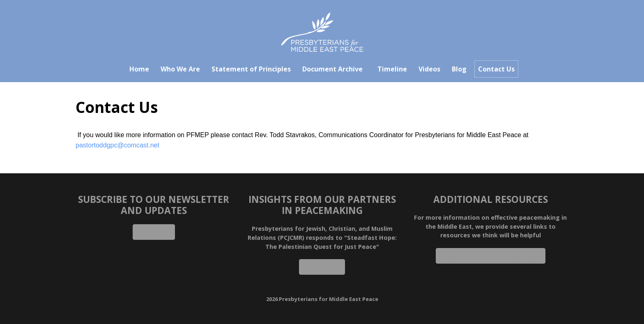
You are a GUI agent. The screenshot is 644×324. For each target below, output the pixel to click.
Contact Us (496, 69)
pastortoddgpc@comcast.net (117, 145)
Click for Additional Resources (491, 256)
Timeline (392, 69)
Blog (459, 69)
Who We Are (180, 69)
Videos (429, 69)
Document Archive (332, 69)
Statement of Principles (251, 69)
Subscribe (154, 232)
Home (139, 69)
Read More (322, 267)
